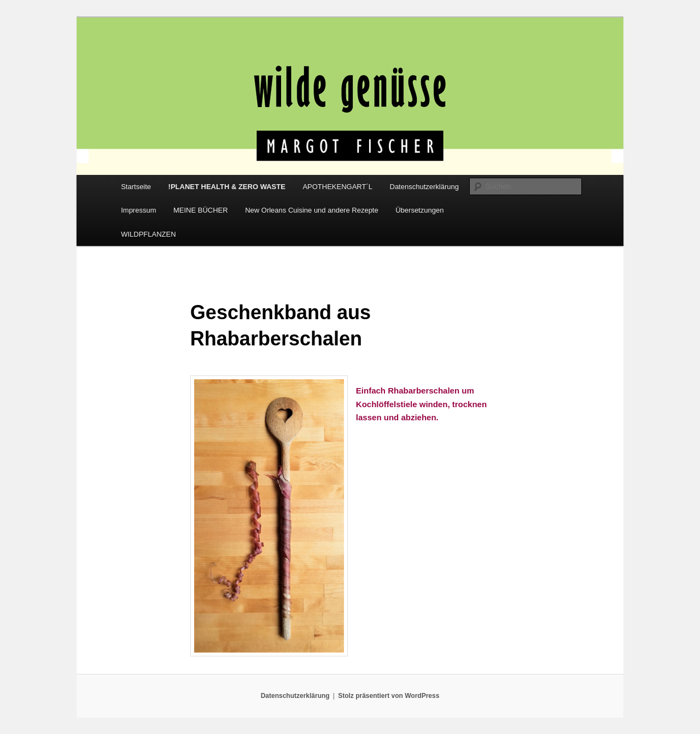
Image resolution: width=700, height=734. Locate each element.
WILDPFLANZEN (148, 234)
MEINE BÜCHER (201, 210)
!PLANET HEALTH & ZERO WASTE (227, 187)
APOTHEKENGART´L (337, 187)
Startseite (136, 187)
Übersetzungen (419, 210)
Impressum (138, 210)
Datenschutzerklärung (424, 187)
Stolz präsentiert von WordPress (389, 696)
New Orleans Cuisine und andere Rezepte (312, 210)
